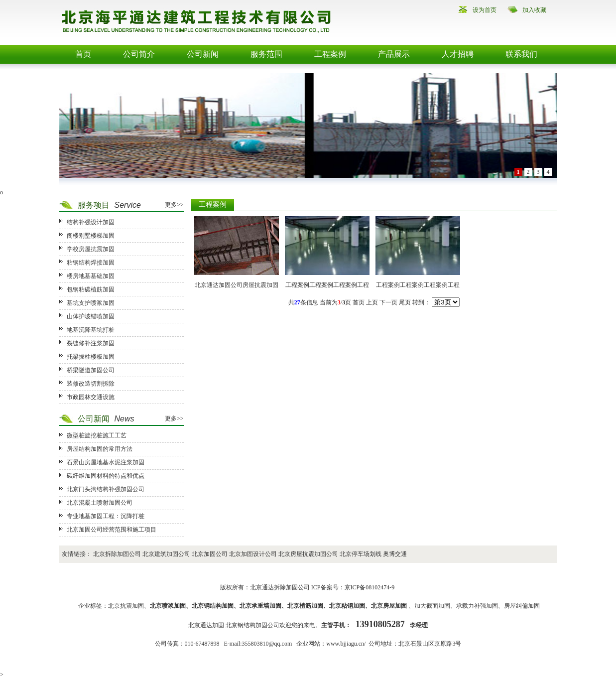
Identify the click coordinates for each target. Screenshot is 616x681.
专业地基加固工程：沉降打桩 (106, 516)
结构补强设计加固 (91, 222)
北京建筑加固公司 (166, 554)
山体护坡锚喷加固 (91, 316)
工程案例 (330, 54)
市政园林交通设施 (91, 397)
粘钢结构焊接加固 (91, 263)
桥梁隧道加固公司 (91, 370)
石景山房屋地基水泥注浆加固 (106, 462)
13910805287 (380, 624)
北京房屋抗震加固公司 (308, 554)
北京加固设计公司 (253, 554)
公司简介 (139, 54)
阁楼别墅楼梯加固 (91, 236)
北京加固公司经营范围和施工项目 (112, 530)
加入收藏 (534, 10)
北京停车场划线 (361, 554)
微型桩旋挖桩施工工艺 (97, 435)
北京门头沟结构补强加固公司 (106, 489)
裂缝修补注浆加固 (91, 343)
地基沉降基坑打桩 (91, 330)
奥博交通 (395, 554)
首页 (83, 54)
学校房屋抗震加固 (91, 249)
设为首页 (485, 10)
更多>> (174, 205)
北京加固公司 (210, 554)
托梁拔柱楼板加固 (91, 357)
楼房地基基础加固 (91, 276)
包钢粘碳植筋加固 (91, 289)
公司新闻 (203, 54)
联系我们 (521, 54)
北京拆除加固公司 (117, 554)
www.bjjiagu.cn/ (346, 644)
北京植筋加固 (305, 606)
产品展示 (394, 54)
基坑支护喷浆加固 (91, 303)
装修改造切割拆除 (91, 384)
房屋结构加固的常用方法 (100, 449)
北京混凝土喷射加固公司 (100, 503)
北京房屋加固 (389, 606)
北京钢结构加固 (213, 606)
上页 (372, 302)
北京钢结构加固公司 (252, 625)
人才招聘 (458, 54)
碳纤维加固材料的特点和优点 (106, 476)
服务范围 (266, 54)
